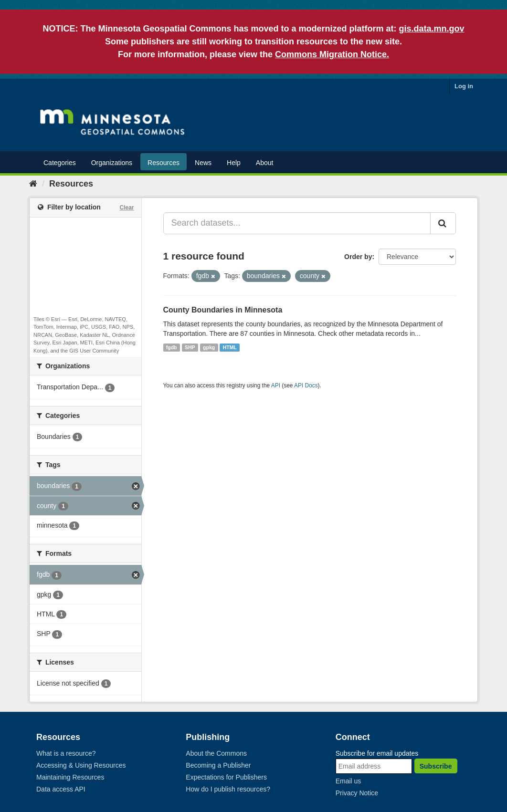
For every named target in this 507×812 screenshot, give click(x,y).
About (265, 163)
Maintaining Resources (70, 777)
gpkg (209, 347)
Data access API (61, 789)
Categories (60, 163)
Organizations (112, 163)
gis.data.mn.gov (432, 29)
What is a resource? (66, 753)
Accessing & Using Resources (81, 765)
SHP (190, 347)
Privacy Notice (357, 793)
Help (234, 163)
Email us (349, 781)
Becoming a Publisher (218, 765)
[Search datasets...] (297, 223)
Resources (164, 163)
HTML (230, 347)
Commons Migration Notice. (332, 54)
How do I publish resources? (228, 789)
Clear (127, 208)
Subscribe (436, 766)
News (203, 163)
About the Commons (216, 753)
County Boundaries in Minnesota (223, 310)
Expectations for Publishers (226, 777)
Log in (464, 86)
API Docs (306, 385)
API (276, 385)
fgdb (172, 347)
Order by (358, 257)
